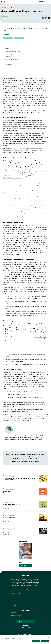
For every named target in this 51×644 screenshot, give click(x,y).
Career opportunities (16, 593)
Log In (47, 2)
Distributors (13, 614)
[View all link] (25, 462)
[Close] (49, 638)
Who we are (13, 592)
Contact (13, 597)
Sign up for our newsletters (25, 621)
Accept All (36, 641)
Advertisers (13, 612)
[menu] (2, 2)
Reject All (45, 641)
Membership (14, 602)
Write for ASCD (14, 607)
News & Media (14, 595)
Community (13, 605)
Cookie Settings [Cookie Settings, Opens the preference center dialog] (5, 641)
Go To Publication (25, 566)
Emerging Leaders (15, 604)
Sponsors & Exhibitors (16, 616)
